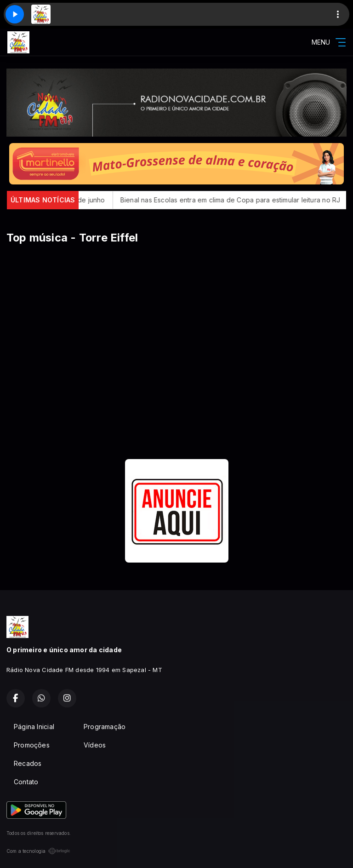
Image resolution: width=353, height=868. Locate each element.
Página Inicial (34, 727)
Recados (28, 763)
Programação (105, 727)
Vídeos (95, 745)
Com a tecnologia (38, 851)
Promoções (32, 745)
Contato (26, 782)
